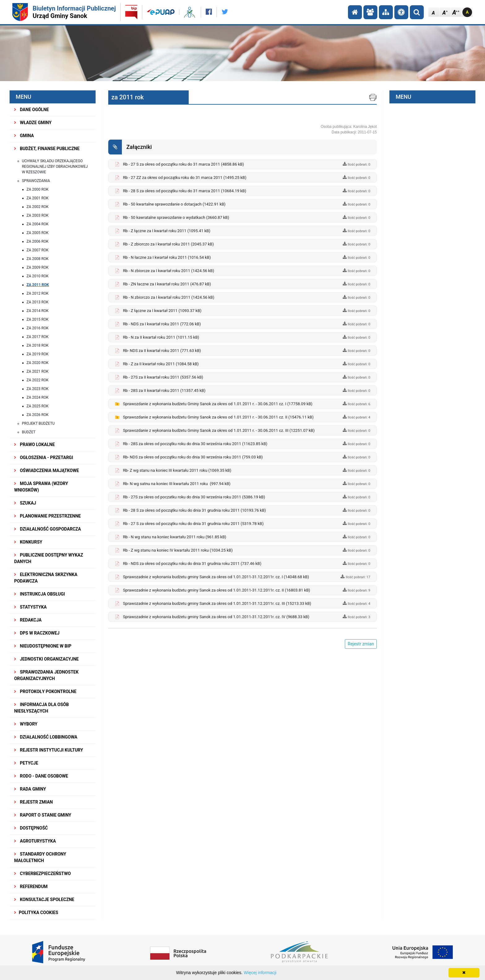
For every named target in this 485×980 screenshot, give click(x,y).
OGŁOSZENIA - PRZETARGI (44, 457)
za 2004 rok (38, 224)
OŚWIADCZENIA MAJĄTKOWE (47, 470)
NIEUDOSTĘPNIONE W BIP (43, 646)
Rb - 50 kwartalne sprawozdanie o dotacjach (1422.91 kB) (174, 204)
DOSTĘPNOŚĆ (31, 828)
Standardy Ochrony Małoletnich (40, 857)
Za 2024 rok (38, 397)
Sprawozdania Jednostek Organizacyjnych (46, 675)
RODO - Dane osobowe (41, 776)
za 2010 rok (38, 276)
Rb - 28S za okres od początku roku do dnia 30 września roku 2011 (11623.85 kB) (195, 444)
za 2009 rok (38, 267)
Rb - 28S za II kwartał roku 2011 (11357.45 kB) (164, 390)
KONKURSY (28, 542)
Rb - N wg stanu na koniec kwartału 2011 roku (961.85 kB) (174, 537)
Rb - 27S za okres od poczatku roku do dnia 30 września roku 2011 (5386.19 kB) (194, 497)
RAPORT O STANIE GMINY (43, 815)
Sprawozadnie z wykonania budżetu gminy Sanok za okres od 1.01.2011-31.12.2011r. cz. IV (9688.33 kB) (216, 617)
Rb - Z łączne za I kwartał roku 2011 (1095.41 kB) (167, 231)
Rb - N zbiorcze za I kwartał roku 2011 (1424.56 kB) (168, 271)
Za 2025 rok (38, 406)
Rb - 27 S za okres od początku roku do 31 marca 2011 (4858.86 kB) (183, 164)
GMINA (24, 136)
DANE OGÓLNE (32, 110)
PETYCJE (26, 763)
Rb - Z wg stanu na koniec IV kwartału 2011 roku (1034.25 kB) (178, 550)
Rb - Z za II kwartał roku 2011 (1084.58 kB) (161, 364)
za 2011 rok (38, 285)
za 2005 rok (38, 233)
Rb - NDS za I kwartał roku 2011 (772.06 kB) (162, 324)
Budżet (29, 432)
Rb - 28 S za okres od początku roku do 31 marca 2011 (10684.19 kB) (184, 191)
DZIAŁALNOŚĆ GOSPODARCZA (48, 529)
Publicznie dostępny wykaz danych (49, 558)
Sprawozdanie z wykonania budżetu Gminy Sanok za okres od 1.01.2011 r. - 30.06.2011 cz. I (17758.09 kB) (218, 404)
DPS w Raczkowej (37, 633)
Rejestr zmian (34, 802)
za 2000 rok (38, 189)
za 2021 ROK (38, 371)
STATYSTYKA (30, 607)
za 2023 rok (38, 389)
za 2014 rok (38, 311)
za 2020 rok (38, 363)
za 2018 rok (38, 345)
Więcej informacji (260, 973)
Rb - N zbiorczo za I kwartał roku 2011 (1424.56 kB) (168, 297)
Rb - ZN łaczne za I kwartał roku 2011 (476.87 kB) (167, 284)
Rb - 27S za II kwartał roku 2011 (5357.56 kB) (163, 377)
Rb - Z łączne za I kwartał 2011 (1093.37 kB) (162, 311)
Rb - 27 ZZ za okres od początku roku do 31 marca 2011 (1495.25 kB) (185, 178)
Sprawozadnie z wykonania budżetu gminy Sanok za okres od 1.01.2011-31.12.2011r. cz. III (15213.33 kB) (217, 603)
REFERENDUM (31, 887)
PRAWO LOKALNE (34, 444)
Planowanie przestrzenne (47, 516)
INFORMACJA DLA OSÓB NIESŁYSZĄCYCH (42, 708)
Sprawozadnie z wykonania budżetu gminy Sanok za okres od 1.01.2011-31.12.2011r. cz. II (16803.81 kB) (216, 590)
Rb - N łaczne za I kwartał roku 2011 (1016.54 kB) (167, 257)
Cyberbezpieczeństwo (43, 874)
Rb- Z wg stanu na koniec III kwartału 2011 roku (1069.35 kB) (177, 470)
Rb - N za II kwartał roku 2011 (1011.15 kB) (161, 337)
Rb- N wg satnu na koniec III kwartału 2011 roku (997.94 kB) (177, 484)
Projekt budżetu (38, 423)
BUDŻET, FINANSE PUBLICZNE (47, 149)
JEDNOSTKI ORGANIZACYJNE (47, 659)
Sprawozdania (36, 181)
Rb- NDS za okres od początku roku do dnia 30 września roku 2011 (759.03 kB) (193, 457)
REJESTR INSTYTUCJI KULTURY (49, 750)
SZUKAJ (25, 503)
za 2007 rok (38, 250)
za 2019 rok (38, 354)
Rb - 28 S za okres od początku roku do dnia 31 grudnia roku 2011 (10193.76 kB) (194, 510)
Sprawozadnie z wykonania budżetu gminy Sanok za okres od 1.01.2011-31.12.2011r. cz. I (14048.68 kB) (216, 577)
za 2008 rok (38, 259)
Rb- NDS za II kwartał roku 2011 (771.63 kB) (162, 351)
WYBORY (26, 724)
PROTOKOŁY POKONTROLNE (45, 692)
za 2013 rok (38, 302)
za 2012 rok (38, 293)
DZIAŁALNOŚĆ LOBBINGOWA (46, 737)
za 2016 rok (38, 328)
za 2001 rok (38, 198)
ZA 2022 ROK (38, 380)
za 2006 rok (38, 241)
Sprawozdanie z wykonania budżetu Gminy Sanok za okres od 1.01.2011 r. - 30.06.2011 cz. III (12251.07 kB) (219, 430)
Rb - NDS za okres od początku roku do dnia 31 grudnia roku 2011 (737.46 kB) (192, 564)
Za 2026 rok (38, 415)
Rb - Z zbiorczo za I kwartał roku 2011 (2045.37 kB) (168, 244)
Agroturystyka (35, 841)
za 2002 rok (38, 207)
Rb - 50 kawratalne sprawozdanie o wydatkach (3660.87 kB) (176, 217)
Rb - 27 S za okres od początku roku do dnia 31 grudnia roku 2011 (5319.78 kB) (193, 524)
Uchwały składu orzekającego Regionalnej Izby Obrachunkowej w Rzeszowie (55, 167)
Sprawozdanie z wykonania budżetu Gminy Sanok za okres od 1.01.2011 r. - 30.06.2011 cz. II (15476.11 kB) (218, 417)
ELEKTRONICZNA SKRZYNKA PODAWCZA (46, 578)
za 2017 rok (38, 337)
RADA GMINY (30, 789)
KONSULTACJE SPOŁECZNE (44, 900)
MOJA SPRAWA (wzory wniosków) (41, 487)
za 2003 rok (38, 215)
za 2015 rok (38, 319)
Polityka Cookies (36, 913)
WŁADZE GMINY (33, 123)
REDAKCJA (28, 620)
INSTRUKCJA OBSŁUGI (40, 594)
